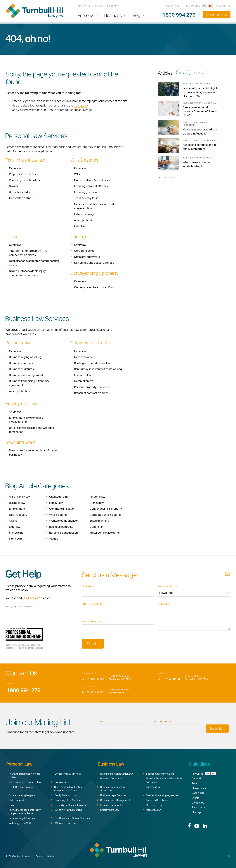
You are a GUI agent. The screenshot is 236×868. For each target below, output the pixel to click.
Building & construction (64, 532)
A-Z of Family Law (20, 496)
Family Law (56, 502)
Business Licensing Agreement (161, 795)
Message (164, 603)
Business (113, 16)
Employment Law (108, 809)
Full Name (89, 586)
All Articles (167, 178)
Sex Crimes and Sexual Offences (71, 818)
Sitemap (195, 812)
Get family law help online (67, 809)
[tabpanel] (189, 128)
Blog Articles (197, 787)
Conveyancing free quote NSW (94, 287)
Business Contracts (109, 778)
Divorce (14, 186)
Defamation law (84, 381)
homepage (81, 105)
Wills (77, 174)
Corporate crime (84, 251)
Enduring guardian (85, 192)
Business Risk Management (113, 799)
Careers (113, 6)
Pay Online (200, 6)
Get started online (20, 198)
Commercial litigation (91, 343)
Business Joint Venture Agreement (111, 788)
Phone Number (92, 603)
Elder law (80, 226)
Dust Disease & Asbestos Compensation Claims (67, 788)
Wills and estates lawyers (67, 822)
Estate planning (84, 214)
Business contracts (21, 363)
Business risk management (26, 375)
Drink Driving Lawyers (19, 786)
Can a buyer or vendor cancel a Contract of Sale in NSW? (200, 112)
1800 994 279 (178, 15)
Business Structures (155, 799)
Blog (136, 16)
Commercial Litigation (111, 804)
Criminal (79, 236)
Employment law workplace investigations (26, 419)
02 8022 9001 (93, 692)
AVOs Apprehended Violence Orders (23, 775)
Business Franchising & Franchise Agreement (162, 780)
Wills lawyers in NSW (18, 822)
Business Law (152, 786)
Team (99, 6)
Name (101, 721)
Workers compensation (64, 520)
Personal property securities (92, 387)
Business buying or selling (25, 357)
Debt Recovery (152, 804)
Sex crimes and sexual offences (94, 263)
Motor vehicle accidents (105, 532)
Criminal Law (60, 781)
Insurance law (83, 375)
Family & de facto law (26, 160)
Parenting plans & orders (24, 180)
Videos (54, 538)
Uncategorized (58, 496)
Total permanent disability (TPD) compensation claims (29, 253)
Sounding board (21, 442)
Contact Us (196, 802)
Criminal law (97, 502)
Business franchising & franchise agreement (29, 383)
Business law (18, 343)
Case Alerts (196, 792)
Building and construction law (92, 363)
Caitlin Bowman (208, 103)
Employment (17, 508)
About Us (84, 6)
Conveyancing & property (95, 273)
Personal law (97, 496)
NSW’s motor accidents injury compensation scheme (27, 273)
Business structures (21, 369)
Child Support (15, 799)
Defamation (97, 526)
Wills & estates (85, 160)
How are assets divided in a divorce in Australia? (200, 132)
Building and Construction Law (115, 773)
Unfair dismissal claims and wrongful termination (31, 429)
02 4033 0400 (169, 678)
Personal (86, 16)
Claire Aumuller (208, 141)
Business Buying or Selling (159, 773)
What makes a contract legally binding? (197, 165)
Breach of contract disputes (91, 393)
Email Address (92, 621)
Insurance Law (152, 809)
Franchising (16, 532)
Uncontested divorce (22, 192)
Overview (15, 168)
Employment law (21, 403)
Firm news (15, 538)
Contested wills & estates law (92, 180)
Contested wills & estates (106, 514)
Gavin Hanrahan (208, 84)
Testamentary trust (86, 198)
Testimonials (197, 807)
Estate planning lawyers (20, 795)
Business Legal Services (112, 795)
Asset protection (85, 220)
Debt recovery (83, 357)
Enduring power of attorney (91, 186)
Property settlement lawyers (68, 804)
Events (194, 797)
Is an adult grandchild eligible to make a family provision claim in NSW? (201, 92)
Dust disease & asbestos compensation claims (34, 263)
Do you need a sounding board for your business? (33, 452)
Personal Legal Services (20, 818)
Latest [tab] (183, 73)
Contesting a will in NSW (66, 773)
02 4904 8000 (93, 678)
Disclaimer (52, 854)
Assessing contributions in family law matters (199, 147)
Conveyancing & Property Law (24, 781)
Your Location (168, 586)
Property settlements (22, 174)
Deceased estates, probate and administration (94, 206)
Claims (12, 236)
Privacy (39, 854)
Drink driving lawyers (87, 257)
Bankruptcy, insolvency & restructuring (98, 369)
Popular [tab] (200, 73)
